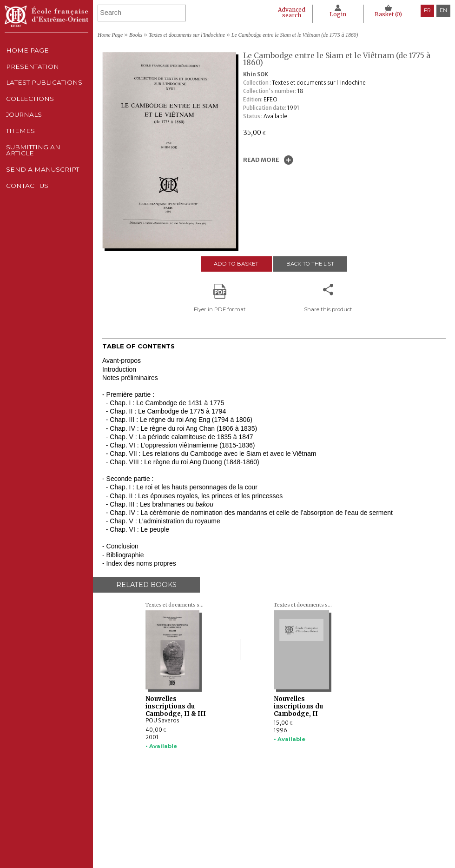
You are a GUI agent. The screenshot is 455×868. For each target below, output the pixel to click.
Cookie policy (343, 830)
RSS (331, 849)
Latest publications (45, 93)
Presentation (32, 73)
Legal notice (342, 813)
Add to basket (235, 264)
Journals (225, 830)
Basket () (388, 14)
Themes (222, 839)
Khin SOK (256, 74)
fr (427, 10)
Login (335, 14)
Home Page (26, 52)
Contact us (27, 220)
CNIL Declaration (349, 821)
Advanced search (287, 12)
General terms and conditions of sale (373, 839)
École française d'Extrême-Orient (46, 16)
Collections (230, 821)
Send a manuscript (42, 200)
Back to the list (310, 264)
